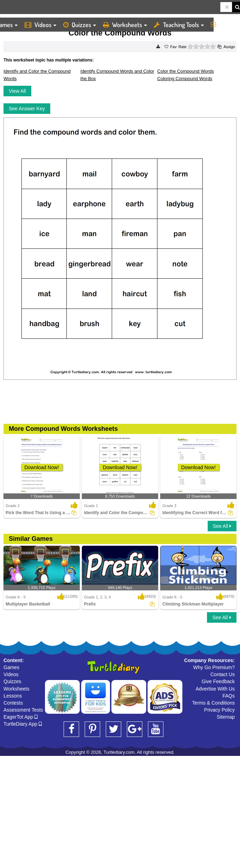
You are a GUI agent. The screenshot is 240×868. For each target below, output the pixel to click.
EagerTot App (21, 717)
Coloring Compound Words (185, 79)
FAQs (229, 696)
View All (17, 91)
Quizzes (80, 25)
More (224, 25)
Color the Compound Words (186, 71)
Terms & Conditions (213, 703)
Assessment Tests (23, 710)
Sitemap (226, 717)
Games (11, 667)
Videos (40, 25)
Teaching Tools (179, 25)
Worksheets (125, 25)
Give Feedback (218, 681)
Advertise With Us (215, 689)
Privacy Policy (219, 710)
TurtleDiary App (23, 724)
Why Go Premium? (214, 667)
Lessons (13, 696)
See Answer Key (27, 109)
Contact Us (223, 674)
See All (222, 526)
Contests (13, 703)
